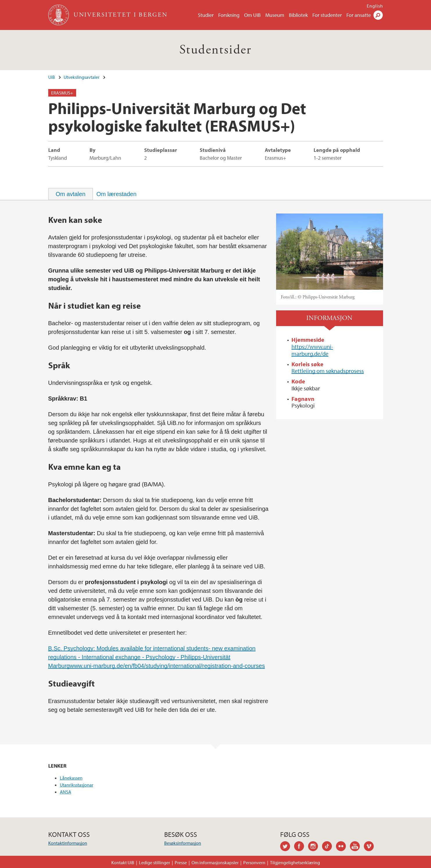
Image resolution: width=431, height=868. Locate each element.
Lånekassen (71, 778)
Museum (275, 15)
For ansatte (359, 15)
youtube (357, 847)
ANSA (66, 792)
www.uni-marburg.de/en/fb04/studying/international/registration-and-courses (167, 666)
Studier (206, 15)
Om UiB (252, 15)
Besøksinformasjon (183, 843)
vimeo (371, 847)
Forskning (229, 15)
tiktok (329, 847)
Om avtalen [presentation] (71, 194)
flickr (343, 847)
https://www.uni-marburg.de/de (312, 350)
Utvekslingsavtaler (82, 77)
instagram (315, 847)
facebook (301, 847)
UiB (52, 77)
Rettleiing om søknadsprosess (328, 371)
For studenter (327, 15)
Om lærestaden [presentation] (117, 194)
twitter (287, 847)
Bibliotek (298, 15)
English (375, 6)
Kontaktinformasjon (68, 843)
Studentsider (216, 50)
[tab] (71, 194)
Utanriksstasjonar (77, 785)
